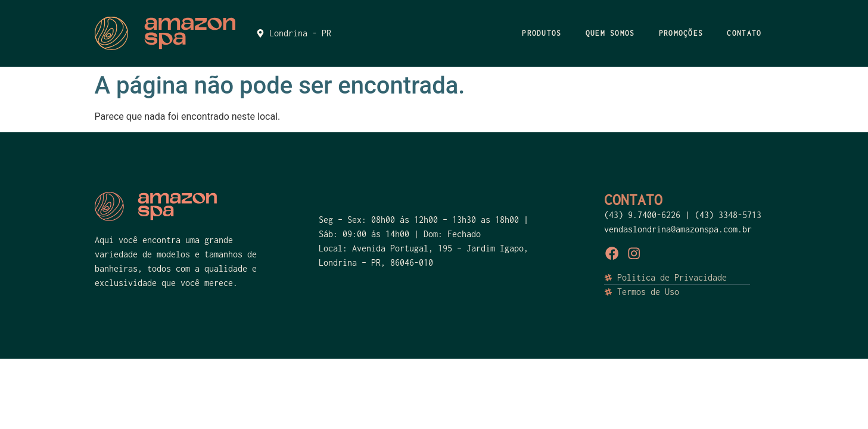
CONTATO (744, 33)
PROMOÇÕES (681, 33)
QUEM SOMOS (610, 33)
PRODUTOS (542, 33)
